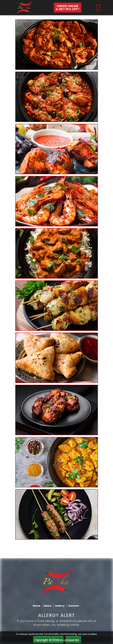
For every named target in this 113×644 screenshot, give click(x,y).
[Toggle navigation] (98, 8)
